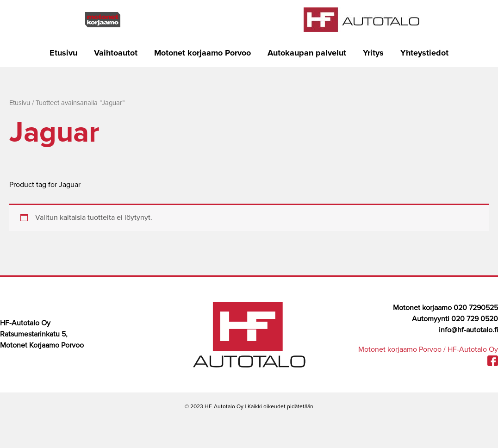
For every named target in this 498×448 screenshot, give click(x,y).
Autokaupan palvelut (307, 53)
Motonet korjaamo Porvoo (202, 53)
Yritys (373, 53)
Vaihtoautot (116, 53)
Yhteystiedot (424, 53)
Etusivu (63, 53)
